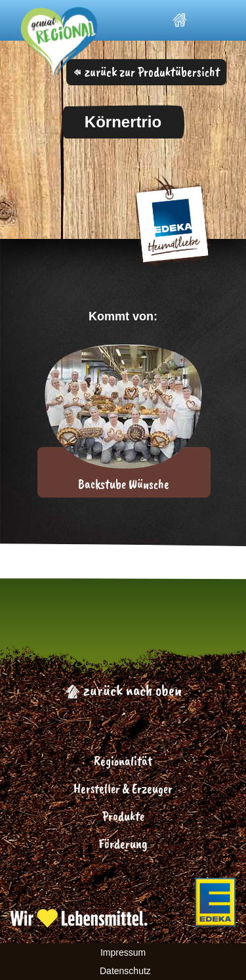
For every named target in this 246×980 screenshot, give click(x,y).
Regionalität (123, 761)
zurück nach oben (123, 690)
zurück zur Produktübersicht (147, 72)
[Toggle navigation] (213, 21)
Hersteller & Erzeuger (123, 789)
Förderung (123, 844)
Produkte (123, 816)
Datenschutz (125, 971)
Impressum (123, 952)
